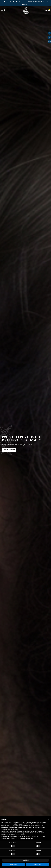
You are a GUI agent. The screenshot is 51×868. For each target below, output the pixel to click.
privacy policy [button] (18, 824)
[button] (49, 819)
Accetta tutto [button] (38, 864)
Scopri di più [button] (25, 860)
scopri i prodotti (9, 450)
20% (49, 42)
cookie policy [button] (14, 829)
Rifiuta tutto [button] (13, 864)
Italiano (26, 5)
